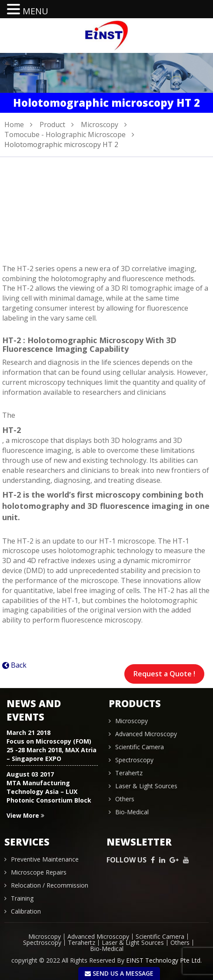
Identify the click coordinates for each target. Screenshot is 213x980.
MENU (35, 11)
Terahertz (129, 773)
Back (19, 665)
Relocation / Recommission (50, 885)
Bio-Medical (132, 812)
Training (22, 898)
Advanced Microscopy (146, 734)
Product (52, 125)
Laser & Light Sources (146, 786)
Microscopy (100, 125)
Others (125, 799)
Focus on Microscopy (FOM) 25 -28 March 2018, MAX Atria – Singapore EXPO (52, 750)
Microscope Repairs (39, 872)
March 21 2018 (28, 733)
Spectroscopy (134, 760)
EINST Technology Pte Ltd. (164, 960)
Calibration (26, 911)
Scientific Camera (140, 747)
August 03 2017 (30, 774)
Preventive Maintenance (45, 859)
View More (25, 815)
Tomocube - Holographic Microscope (65, 134)
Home (14, 125)
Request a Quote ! (164, 674)
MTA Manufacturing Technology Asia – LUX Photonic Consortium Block (49, 792)
